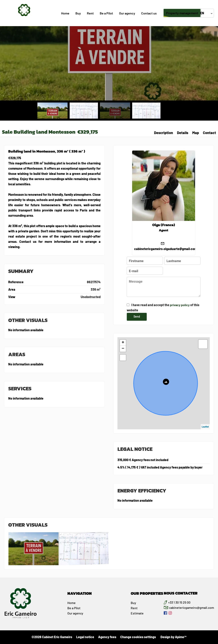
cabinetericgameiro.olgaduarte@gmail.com (166, 249)
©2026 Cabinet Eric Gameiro (52, 637)
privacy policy (180, 305)
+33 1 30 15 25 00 (179, 602)
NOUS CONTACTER (181, 593)
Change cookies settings (138, 637)
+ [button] (123, 343)
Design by (173, 637)
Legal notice (85, 637)
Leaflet (205, 427)
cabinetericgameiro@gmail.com (192, 608)
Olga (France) (164, 225)
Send (137, 316)
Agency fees (107, 637)
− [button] (123, 349)
